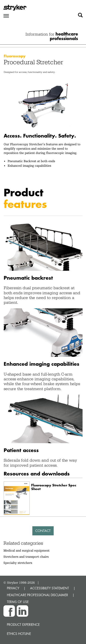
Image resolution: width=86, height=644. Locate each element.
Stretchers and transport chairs (26, 557)
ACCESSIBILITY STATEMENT (50, 588)
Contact (43, 531)
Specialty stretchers (18, 563)
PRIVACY (13, 588)
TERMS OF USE (18, 602)
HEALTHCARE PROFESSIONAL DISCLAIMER (37, 595)
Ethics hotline (19, 634)
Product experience (23, 625)
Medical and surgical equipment (26, 550)
